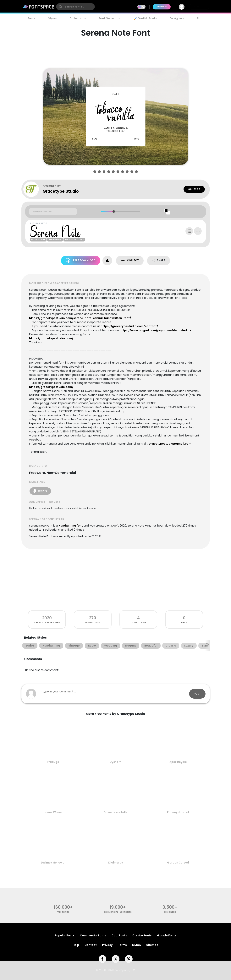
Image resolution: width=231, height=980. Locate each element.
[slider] (114, 211)
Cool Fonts (119, 935)
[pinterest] (129, 959)
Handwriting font (71, 526)
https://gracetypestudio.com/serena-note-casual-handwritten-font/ (80, 318)
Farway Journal (178, 812)
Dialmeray (116, 863)
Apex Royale (178, 762)
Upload (162, 7)
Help (76, 945)
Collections (78, 18)
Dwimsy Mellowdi (53, 863)
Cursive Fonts (142, 935)
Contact (194, 189)
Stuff (200, 18)
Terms (122, 945)
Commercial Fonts (93, 935)
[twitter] (116, 959)
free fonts (63, 912)
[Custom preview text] (53, 212)
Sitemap (152, 945)
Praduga (53, 762)
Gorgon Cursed (178, 863)
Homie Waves (53, 812)
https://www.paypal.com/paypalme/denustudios (155, 330)
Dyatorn (115, 762)
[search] (75, 7)
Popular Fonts (65, 935)
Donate (40, 491)
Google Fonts (167, 935)
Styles (52, 18)
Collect (130, 260)
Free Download (81, 260)
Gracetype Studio (61, 191)
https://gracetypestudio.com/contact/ (129, 326)
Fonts (31, 18)
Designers (177, 18)
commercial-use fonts (118, 912)
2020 (47, 618)
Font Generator (110, 18)
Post (197, 694)
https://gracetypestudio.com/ (51, 338)
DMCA (137, 945)
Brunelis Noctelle (115, 812)
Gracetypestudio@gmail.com (170, 444)
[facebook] (102, 959)
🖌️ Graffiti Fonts (145, 18)
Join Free (199, 7)
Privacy (107, 945)
